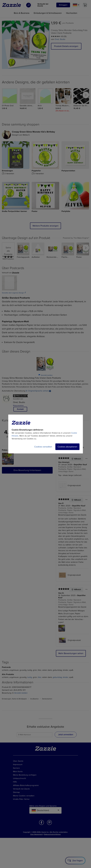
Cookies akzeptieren (67, 447)
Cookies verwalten (43, 447)
